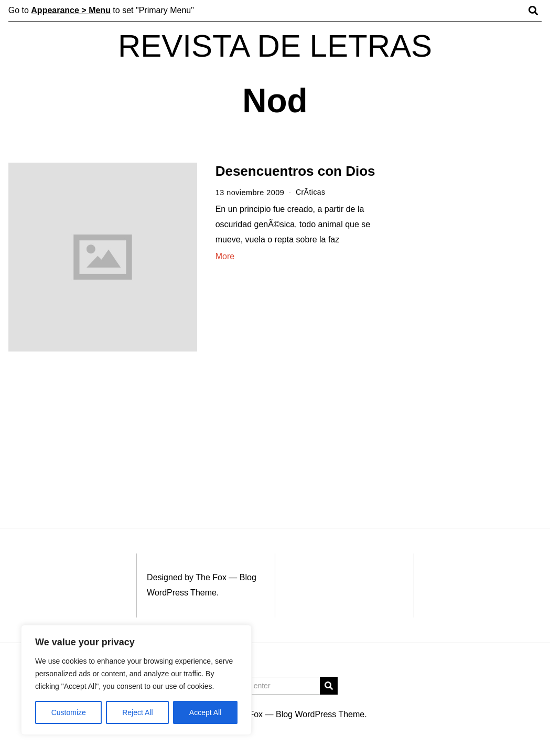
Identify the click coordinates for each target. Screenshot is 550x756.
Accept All (205, 712)
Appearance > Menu (71, 10)
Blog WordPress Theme (320, 714)
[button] (329, 686)
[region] (136, 680)
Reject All (137, 712)
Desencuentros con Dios (295, 171)
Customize (69, 712)
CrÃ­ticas (311, 193)
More (225, 256)
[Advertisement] (477, 324)
